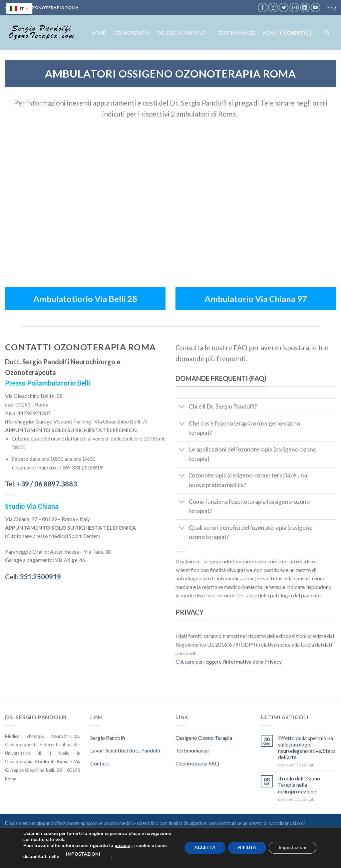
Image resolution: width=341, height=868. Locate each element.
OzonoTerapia (132, 33)
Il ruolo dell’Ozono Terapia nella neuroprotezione (299, 785)
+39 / (47, 484)
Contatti (295, 33)
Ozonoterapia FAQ (197, 763)
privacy (122, 846)
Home (99, 33)
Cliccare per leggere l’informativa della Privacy (229, 661)
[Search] (327, 33)
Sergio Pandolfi (108, 738)
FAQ (332, 7)
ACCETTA (205, 848)
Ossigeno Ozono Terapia (204, 738)
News (270, 33)
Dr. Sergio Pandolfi (184, 33)
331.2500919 (40, 577)
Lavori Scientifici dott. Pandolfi (125, 750)
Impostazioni (293, 848)
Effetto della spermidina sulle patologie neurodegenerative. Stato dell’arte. (307, 748)
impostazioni (83, 854)
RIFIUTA (247, 848)
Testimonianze (237, 33)
